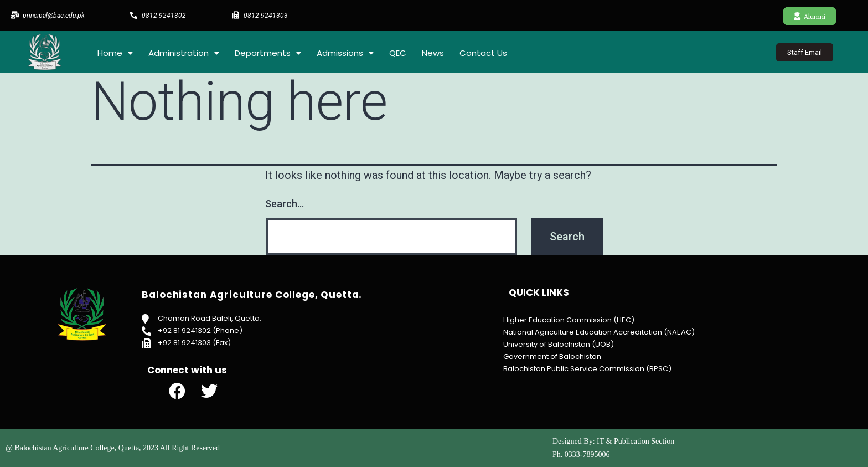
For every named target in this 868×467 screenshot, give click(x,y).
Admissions (345, 53)
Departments (268, 53)
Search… (285, 204)
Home (115, 53)
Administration (184, 53)
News (433, 53)
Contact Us (483, 53)
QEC (398, 53)
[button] (810, 16)
